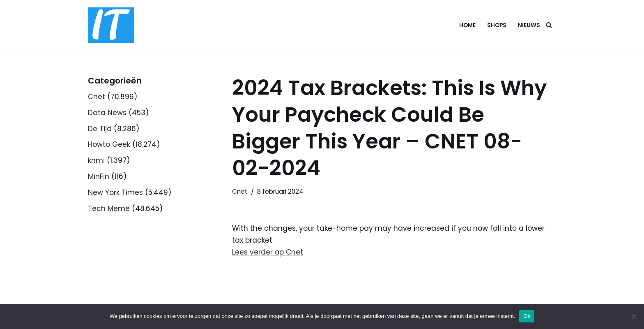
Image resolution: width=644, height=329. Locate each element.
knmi (96, 160)
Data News (107, 113)
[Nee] (634, 316)
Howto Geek (109, 144)
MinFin (99, 176)
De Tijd (100, 129)
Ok (527, 316)
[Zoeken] (549, 25)
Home (467, 25)
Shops (497, 25)
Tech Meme (109, 209)
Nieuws (529, 25)
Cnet (97, 97)
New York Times (115, 192)
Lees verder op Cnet (268, 252)
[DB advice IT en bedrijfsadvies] (111, 25)
